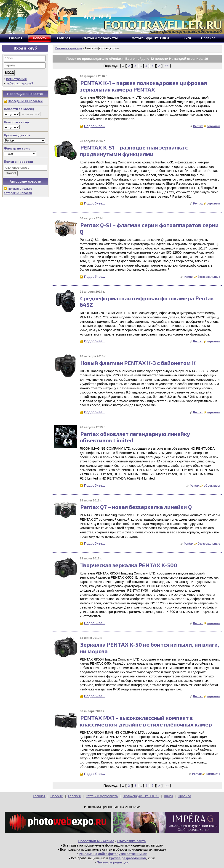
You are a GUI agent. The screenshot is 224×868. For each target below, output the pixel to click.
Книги (168, 796)
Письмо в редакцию (113, 862)
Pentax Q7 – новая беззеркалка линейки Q (136, 507)
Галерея (74, 796)
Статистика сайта (132, 841)
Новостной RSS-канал (96, 841)
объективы (212, 486)
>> (167, 66)
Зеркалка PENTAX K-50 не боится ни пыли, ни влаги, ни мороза (149, 648)
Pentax (198, 126)
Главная (39, 796)
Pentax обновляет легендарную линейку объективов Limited (135, 437)
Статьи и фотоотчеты (102, 796)
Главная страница (69, 48)
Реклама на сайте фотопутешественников (113, 854)
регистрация (16, 79)
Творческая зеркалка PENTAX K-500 (129, 565)
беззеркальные (209, 277)
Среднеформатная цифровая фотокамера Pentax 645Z (147, 302)
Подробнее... (95, 126)
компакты (213, 774)
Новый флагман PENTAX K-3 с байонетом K (138, 363)
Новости (57, 796)
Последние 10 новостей (25, 101)
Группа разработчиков (128, 858)
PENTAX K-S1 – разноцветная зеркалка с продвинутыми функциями (134, 151)
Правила (184, 796)
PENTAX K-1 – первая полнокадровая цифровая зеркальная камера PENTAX (143, 86)
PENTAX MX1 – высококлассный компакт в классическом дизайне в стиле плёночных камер (146, 721)
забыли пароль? (20, 83)
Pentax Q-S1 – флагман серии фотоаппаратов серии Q (149, 228)
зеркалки (213, 126)
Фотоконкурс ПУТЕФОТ (141, 796)
